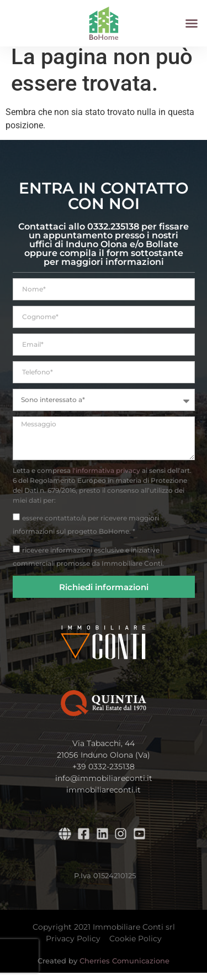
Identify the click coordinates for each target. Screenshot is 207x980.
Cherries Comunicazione (124, 968)
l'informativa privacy (106, 478)
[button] (192, 23)
